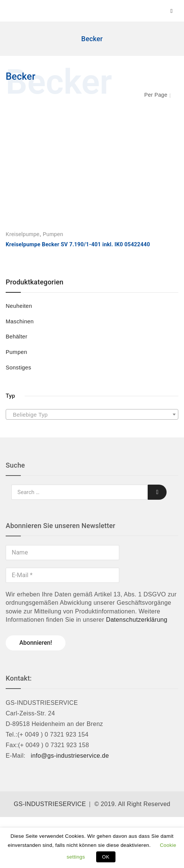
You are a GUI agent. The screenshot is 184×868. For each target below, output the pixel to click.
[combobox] (92, 414)
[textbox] (92, 415)
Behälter (16, 337)
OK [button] (106, 857)
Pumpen (16, 352)
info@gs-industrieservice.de (70, 756)
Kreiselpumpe (23, 234)
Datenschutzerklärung (137, 620)
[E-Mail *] (62, 575)
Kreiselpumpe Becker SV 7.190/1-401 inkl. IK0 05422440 (78, 245)
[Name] (62, 553)
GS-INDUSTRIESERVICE (50, 804)
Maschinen (20, 321)
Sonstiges (18, 368)
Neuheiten (19, 306)
